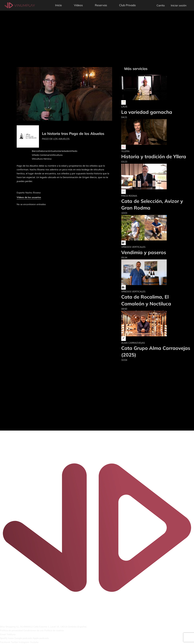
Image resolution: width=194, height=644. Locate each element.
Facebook (5, 642)
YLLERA (125, 151)
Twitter (14, 642)
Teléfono (11, 634)
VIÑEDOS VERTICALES (133, 247)
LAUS (124, 107)
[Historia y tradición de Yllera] (154, 132)
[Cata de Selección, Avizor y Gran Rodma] (156, 177)
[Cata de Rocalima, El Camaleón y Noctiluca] (156, 272)
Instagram (24, 642)
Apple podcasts (41, 638)
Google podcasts (23, 638)
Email (3, 634)
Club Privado (127, 5)
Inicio (59, 5)
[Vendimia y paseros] (144, 228)
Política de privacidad (11, 630)
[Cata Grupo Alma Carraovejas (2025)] (156, 324)
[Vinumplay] (20, 5)
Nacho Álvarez (33, 193)
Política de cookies (54, 630)
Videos (78, 5)
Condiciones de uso (33, 630)
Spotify (4, 638)
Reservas (101, 5)
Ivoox (11, 638)
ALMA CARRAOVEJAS (133, 343)
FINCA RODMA (129, 196)
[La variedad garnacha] (147, 87)
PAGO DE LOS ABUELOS (56, 139)
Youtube (34, 642)
